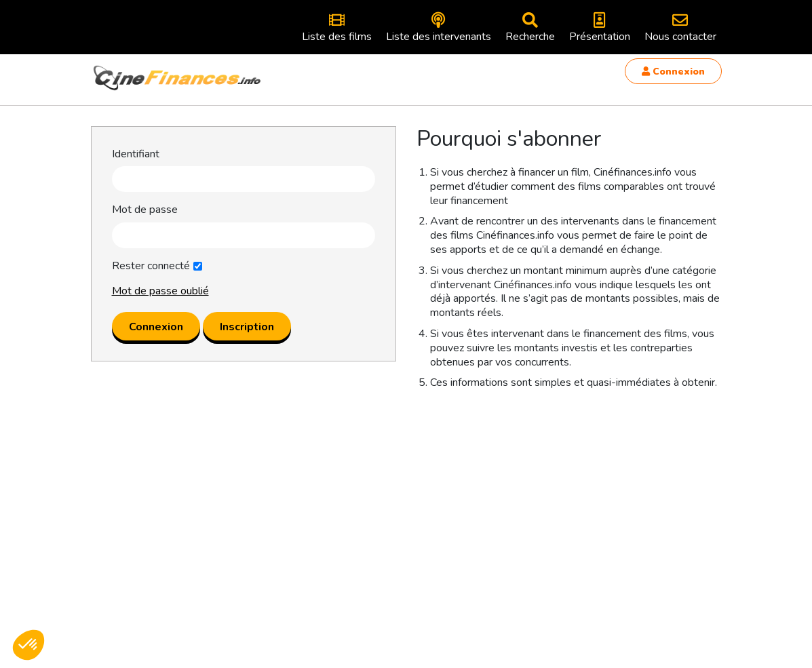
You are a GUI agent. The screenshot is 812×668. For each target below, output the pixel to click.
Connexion (673, 72)
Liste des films (337, 28)
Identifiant (136, 154)
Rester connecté (151, 266)
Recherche (530, 28)
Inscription (247, 327)
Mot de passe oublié (160, 291)
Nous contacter (680, 28)
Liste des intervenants (439, 28)
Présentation (600, 28)
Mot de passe (145, 210)
